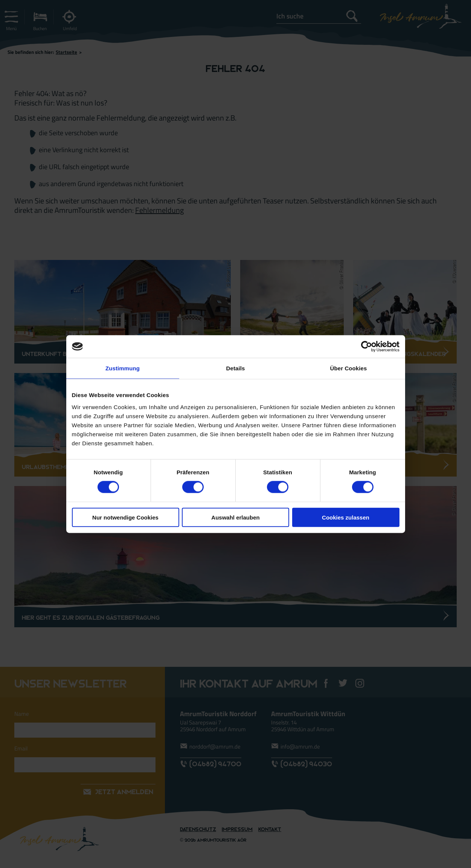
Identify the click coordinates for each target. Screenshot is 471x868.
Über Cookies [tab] (349, 368)
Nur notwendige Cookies (125, 517)
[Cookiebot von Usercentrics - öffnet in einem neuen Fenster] (367, 347)
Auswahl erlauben (235, 517)
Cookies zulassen (346, 517)
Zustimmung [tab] (123, 368)
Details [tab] (236, 368)
